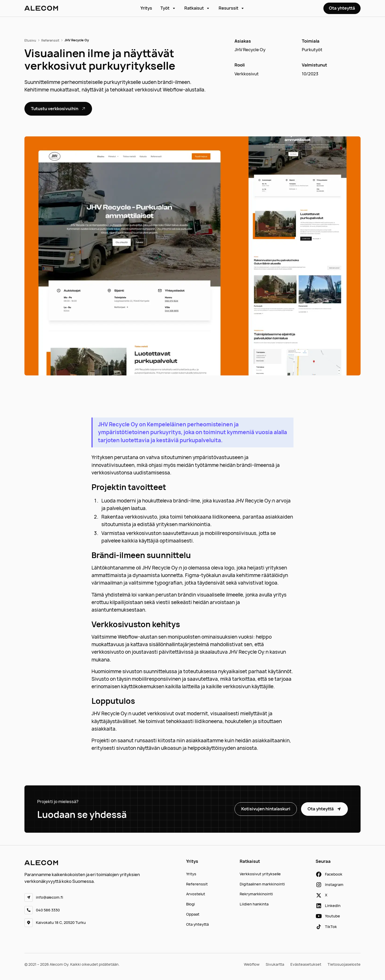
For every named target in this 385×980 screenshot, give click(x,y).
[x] (321, 895)
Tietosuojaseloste (344, 964)
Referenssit (197, 884)
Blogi (191, 904)
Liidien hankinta (254, 904)
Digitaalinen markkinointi (262, 884)
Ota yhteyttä (342, 8)
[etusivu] (41, 8)
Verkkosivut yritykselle (260, 874)
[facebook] (329, 874)
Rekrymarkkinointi (256, 894)
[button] (168, 8)
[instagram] (329, 885)
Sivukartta (275, 964)
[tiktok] (326, 927)
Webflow (252, 964)
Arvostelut (196, 894)
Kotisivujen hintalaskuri (266, 809)
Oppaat (193, 914)
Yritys (146, 8)
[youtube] (328, 916)
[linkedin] (328, 906)
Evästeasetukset (306, 964)
